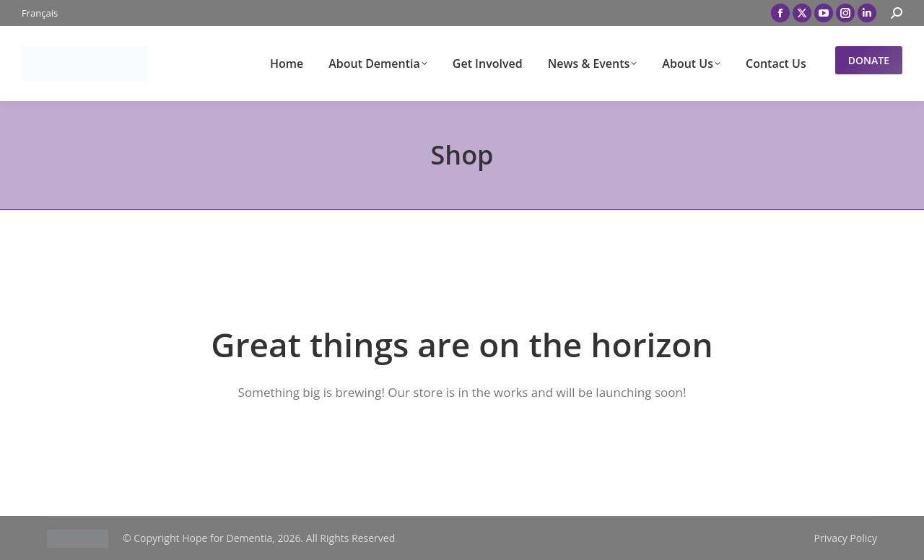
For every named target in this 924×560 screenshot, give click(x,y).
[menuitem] (40, 13)
